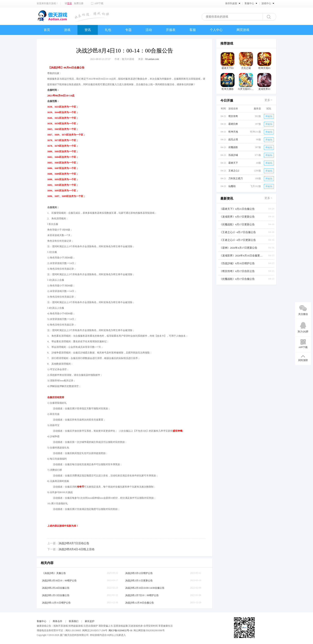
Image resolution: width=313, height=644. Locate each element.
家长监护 (90, 621)
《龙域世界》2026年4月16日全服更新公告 (242, 256)
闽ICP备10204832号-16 (120, 630)
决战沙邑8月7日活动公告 (74, 543)
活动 (149, 30)
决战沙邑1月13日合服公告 (56, 595)
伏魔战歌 (233, 147)
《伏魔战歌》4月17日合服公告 (237, 279)
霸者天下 (233, 163)
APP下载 (99, 3)
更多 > (268, 100)
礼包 (108, 30)
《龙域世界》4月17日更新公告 (237, 217)
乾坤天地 (233, 132)
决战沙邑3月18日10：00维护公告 (59, 581)
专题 (128, 30)
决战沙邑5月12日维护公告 (139, 573)
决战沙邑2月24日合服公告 (56, 588)
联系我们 (74, 621)
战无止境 (233, 139)
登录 (69, 3)
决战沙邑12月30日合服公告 (140, 603)
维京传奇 (233, 116)
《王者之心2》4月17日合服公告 (238, 232)
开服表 (171, 30)
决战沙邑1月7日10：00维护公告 (142, 595)
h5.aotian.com (152, 59)
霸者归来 (233, 124)
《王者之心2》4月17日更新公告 (238, 240)
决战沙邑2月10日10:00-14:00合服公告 (145, 588)
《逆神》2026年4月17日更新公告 (238, 248)
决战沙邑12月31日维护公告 (56, 603)
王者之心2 (234, 171)
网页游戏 (243, 30)
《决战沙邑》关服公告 (54, 573)
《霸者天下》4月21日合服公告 (237, 209)
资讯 (88, 30)
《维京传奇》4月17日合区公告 (237, 271)
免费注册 (79, 3)
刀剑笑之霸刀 (236, 178)
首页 (47, 30)
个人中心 (216, 30)
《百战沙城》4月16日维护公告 (237, 263)
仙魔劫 (232, 186)
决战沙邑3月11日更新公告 (139, 581)
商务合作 (57, 621)
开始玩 (269, 116)
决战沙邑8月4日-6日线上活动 (76, 549)
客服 (193, 30)
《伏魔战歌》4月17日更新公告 (237, 224)
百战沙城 (233, 155)
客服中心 (42, 621)
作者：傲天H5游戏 (124, 59)
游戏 (67, 30)
